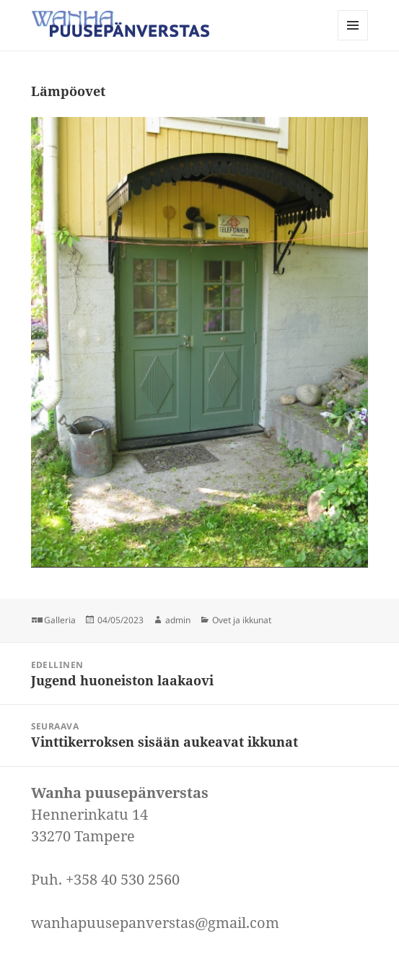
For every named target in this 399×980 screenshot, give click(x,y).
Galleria (60, 620)
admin (178, 620)
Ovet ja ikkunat (242, 620)
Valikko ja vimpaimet (353, 40)
